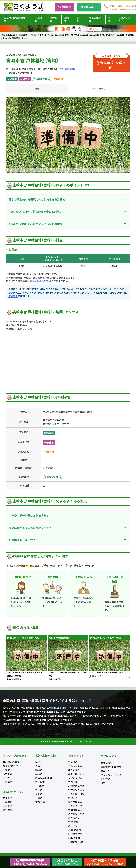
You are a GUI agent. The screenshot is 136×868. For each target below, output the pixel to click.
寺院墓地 (7, 806)
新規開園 (73, 798)
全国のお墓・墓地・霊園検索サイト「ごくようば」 (24, 35)
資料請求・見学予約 (111, 62)
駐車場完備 (74, 838)
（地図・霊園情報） (66, 69)
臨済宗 (39, 770)
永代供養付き (75, 834)
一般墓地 (39, 19)
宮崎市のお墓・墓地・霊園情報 (120, 35)
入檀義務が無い (41, 79)
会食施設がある (76, 790)
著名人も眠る (75, 766)
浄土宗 (39, 790)
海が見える (74, 770)
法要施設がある (76, 814)
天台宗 (39, 766)
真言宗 (39, 774)
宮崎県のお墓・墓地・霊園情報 (89, 35)
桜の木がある (75, 802)
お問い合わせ (91, 7)
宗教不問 (58, 79)
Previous (9, 135)
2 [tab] (71, 170)
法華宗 (39, 762)
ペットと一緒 (75, 806)
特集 (109, 19)
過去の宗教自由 (44, 778)
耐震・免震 (73, 822)
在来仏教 (40, 786)
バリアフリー (75, 826)
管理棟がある (75, 810)
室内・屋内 (73, 782)
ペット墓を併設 (76, 794)
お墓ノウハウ (124, 19)
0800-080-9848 (122, 7)
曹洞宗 (39, 794)
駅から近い (74, 818)
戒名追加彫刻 (95, 19)
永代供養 (53, 19)
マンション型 (75, 778)
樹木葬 (79, 19)
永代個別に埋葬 (76, 786)
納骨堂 (67, 19)
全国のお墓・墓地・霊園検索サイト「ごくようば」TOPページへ (68, 741)
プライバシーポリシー (112, 775)
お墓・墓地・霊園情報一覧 (16, 19)
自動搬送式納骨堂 (12, 762)
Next (127, 135)
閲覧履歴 (66, 7)
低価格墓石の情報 (42, 281)
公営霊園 (12, 79)
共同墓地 (7, 798)
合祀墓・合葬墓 (10, 766)
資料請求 (13, 296)
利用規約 (105, 779)
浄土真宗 (40, 782)
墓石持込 (73, 762)
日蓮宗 (39, 798)
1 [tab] (65, 170)
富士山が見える (76, 774)
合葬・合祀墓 (74, 830)
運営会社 (105, 771)
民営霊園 (7, 802)
